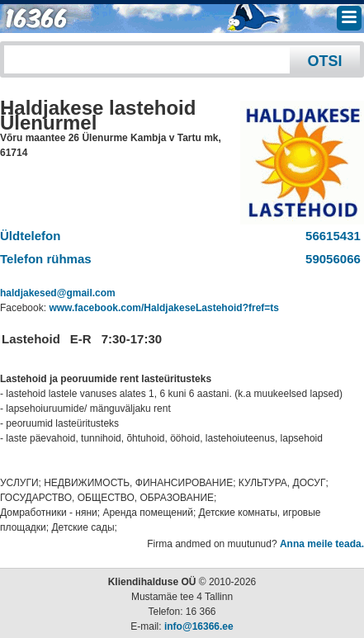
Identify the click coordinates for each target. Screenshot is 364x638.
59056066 (330, 259)
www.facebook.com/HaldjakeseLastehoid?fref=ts (164, 308)
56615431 (330, 236)
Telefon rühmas (46, 259)
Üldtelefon (30, 236)
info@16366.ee (199, 626)
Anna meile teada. (322, 544)
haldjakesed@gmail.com (58, 293)
